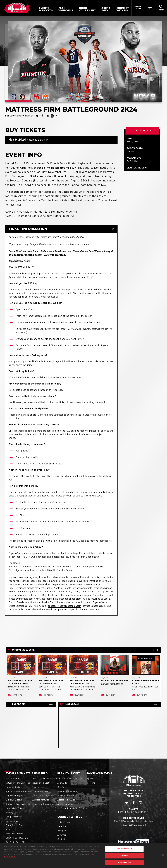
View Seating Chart (139, 168)
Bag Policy (62, 787)
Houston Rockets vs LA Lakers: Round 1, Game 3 (20, 682)
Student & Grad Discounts (18, 804)
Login (149, 8)
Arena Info (40, 773)
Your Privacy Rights (124, 850)
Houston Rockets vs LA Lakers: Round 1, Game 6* (82, 682)
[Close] (163, 856)
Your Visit (66, 9)
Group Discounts (14, 817)
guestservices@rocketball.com (65, 606)
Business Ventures (40, 800)
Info (106, 9)
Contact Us (63, 839)
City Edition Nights (15, 796)
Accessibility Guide (66, 800)
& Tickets (46, 9)
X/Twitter (62, 835)
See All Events (12, 779)
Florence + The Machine (115, 681)
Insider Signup (138, 8)
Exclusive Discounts (15, 800)
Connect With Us (70, 817)
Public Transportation (67, 796)
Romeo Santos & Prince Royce (142, 682)
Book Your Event (100, 773)
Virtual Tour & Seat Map (43, 783)
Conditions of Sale (40, 791)
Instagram (62, 831)
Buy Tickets (15, 695)
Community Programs (42, 796)
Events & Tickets (18, 773)
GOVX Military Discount (17, 838)
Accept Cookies (124, 864)
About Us (36, 787)
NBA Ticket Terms (14, 834)
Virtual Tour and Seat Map (18, 783)
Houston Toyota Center (17, 8)
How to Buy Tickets (15, 808)
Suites (9, 829)
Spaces (90, 779)
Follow (51, 704)
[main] (83, 387)
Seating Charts (13, 813)
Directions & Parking (67, 791)
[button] (161, 8)
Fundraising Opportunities (44, 804)
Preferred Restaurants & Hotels (72, 808)
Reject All (124, 857)
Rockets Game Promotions (19, 791)
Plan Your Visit (69, 773)
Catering (91, 783)
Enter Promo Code (15, 825)
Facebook (62, 826)
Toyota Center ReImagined (45, 779)
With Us (123, 9)
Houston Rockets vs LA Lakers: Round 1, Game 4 (51, 682)
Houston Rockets (14, 787)
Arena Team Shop (66, 804)
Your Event (87, 9)
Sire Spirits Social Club (16, 842)
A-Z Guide (62, 783)
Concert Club (12, 821)
